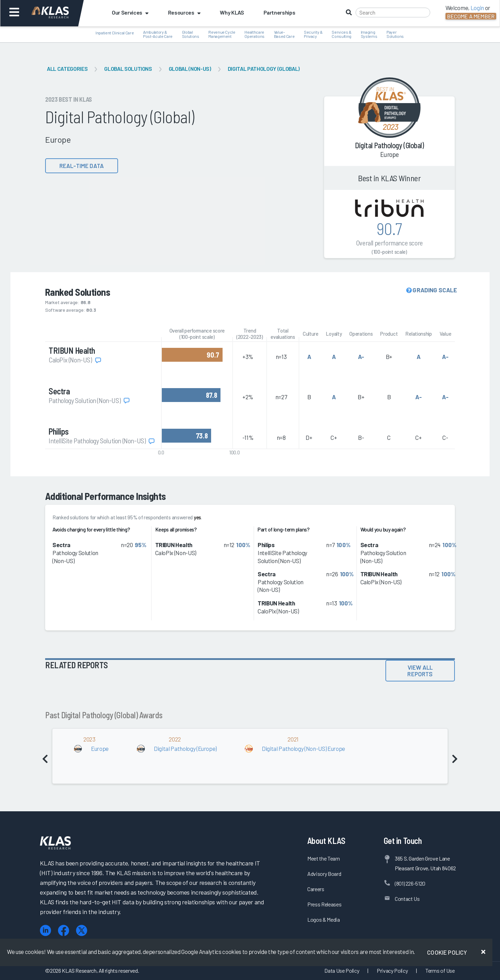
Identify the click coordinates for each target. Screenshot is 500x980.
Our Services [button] (130, 12)
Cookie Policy (447, 952)
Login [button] (477, 8)
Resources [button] (184, 12)
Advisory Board (324, 874)
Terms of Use (440, 970)
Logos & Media (324, 919)
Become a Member (471, 16)
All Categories (67, 69)
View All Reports (420, 671)
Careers (316, 889)
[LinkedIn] (45, 931)
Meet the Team (324, 858)
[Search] (393, 12)
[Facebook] (64, 931)
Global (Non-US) (190, 69)
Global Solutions (128, 69)
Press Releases (324, 904)
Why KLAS (232, 12)
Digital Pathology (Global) (264, 69)
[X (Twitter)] (82, 931)
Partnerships (280, 12)
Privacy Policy (392, 970)
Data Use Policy (342, 970)
